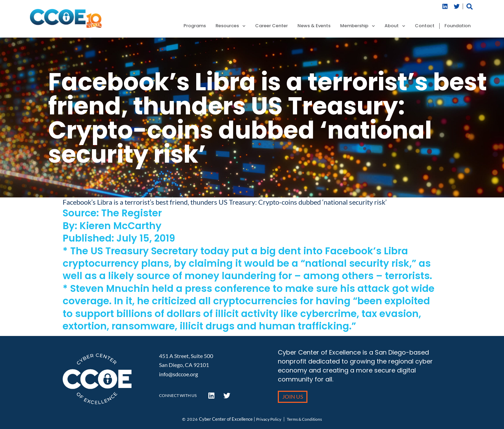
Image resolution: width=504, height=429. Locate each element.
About (395, 26)
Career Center (271, 26)
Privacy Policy (269, 419)
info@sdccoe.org (178, 374)
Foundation (458, 26)
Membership (358, 26)
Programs (195, 26)
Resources (230, 26)
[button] (470, 6)
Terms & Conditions (304, 419)
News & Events (314, 26)
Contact (425, 26)
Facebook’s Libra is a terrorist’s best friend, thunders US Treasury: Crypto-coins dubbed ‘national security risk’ (225, 202)
